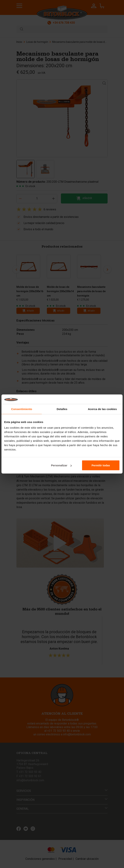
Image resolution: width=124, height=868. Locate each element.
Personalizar (61, 465)
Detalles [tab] (62, 409)
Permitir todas (101, 465)
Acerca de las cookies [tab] (102, 409)
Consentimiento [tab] (22, 409)
